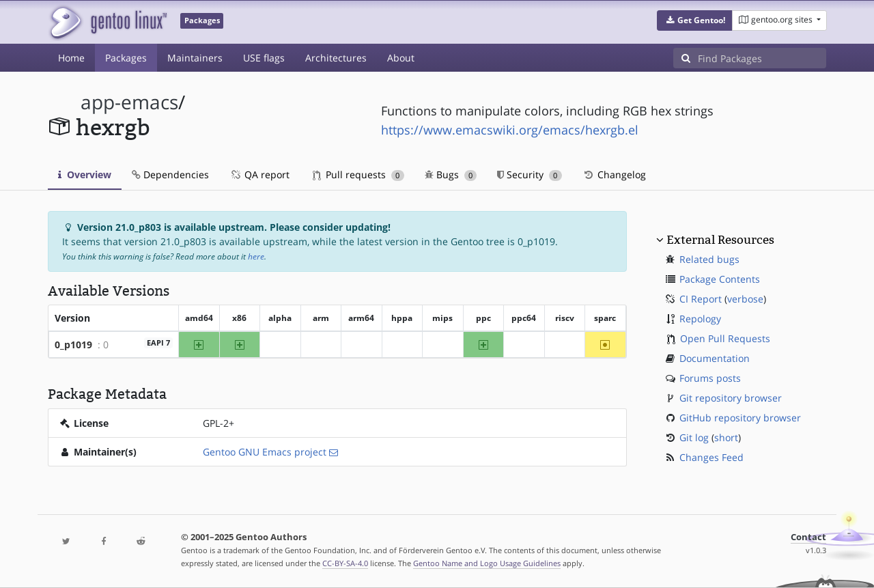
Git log (694, 437)
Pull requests (358, 174)
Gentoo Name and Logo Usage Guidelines (487, 563)
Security (530, 174)
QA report (259, 174)
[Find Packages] (762, 58)
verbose (745, 299)
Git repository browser (731, 398)
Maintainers (195, 58)
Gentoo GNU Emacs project (265, 452)
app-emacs (129, 102)
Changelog (614, 174)
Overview (85, 174)
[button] (695, 20)
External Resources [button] (720, 240)
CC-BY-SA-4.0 (345, 563)
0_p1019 (73, 345)
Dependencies (170, 174)
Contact (808, 537)
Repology (700, 319)
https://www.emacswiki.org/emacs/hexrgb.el (510, 130)
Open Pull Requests (725, 338)
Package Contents (720, 279)
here (256, 256)
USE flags (264, 58)
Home (71, 58)
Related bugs (709, 259)
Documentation (715, 358)
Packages (126, 58)
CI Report (701, 299)
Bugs (451, 174)
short (726, 437)
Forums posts (710, 378)
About (401, 58)
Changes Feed (711, 457)
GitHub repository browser (740, 418)
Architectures (336, 58)
